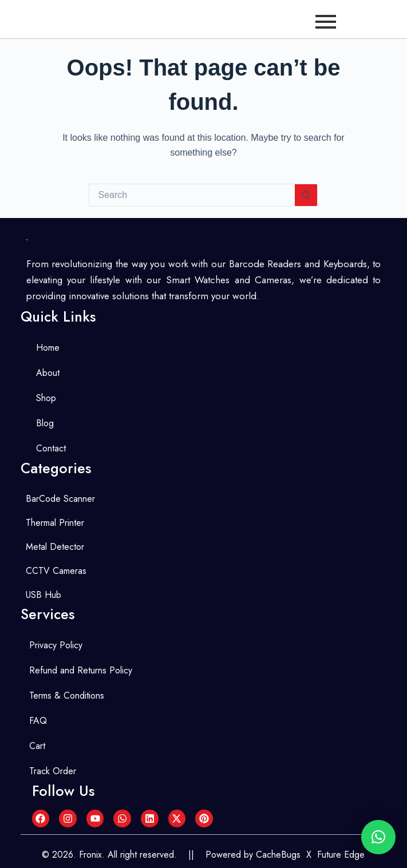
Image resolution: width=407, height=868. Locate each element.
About (48, 373)
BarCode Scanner (60, 499)
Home (48, 348)
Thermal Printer (55, 523)
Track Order (53, 771)
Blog (45, 423)
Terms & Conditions (67, 695)
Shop (46, 398)
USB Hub (44, 595)
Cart (37, 746)
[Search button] (306, 195)
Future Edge (341, 855)
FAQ (38, 721)
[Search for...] (192, 195)
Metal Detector (55, 547)
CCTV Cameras (56, 571)
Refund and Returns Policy (81, 670)
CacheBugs (278, 855)
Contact (51, 448)
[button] (378, 837)
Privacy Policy (56, 645)
